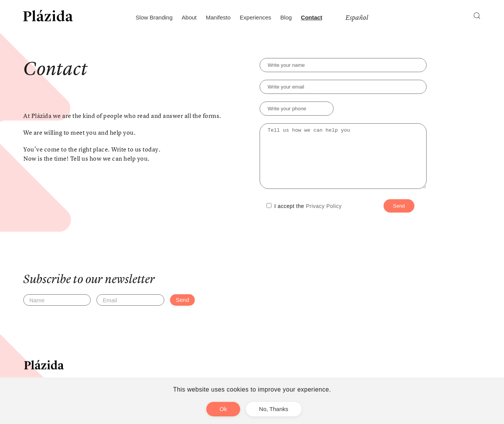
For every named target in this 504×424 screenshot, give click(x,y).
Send (182, 311)
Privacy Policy (324, 218)
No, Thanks (274, 409)
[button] (477, 16)
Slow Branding (154, 17)
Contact (311, 17)
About (189, 17)
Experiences (256, 17)
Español (357, 18)
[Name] (57, 311)
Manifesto (218, 17)
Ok (223, 409)
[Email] (130, 311)
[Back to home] (48, 16)
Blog (286, 17)
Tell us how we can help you (343, 162)
